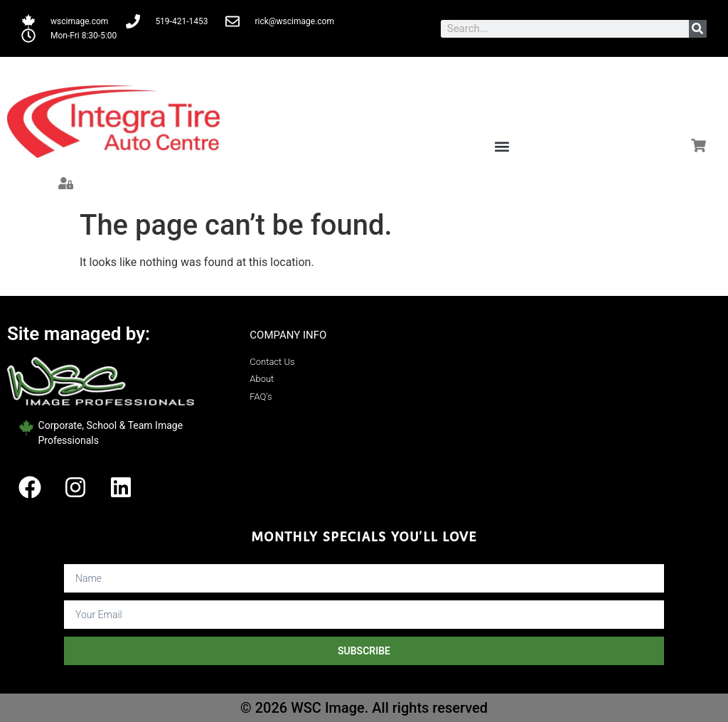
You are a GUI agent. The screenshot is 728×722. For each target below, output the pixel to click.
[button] (502, 146)
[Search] (698, 29)
